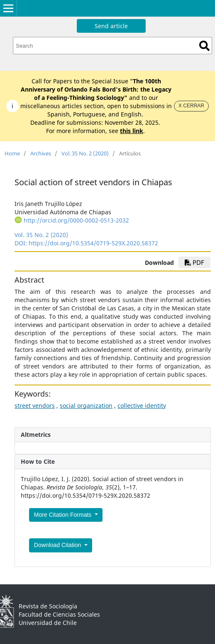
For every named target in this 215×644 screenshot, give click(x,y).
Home (12, 153)
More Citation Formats (64, 515)
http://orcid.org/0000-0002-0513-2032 (76, 220)
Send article (111, 26)
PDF (194, 262)
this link (132, 131)
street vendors (35, 406)
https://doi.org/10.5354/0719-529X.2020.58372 (93, 243)
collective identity (142, 406)
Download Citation (59, 545)
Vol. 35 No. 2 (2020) (85, 153)
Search (204, 46)
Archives (41, 153)
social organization (86, 406)
